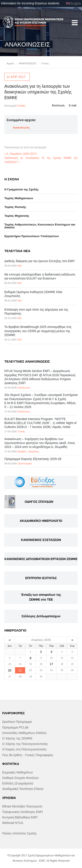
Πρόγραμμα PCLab (15, 727)
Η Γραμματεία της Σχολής (22, 189)
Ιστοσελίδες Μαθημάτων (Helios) (24, 733)
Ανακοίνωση (21, 128)
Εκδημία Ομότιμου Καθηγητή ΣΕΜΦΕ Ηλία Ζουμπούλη (33, 294)
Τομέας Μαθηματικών (19, 198)
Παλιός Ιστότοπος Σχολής (19, 833)
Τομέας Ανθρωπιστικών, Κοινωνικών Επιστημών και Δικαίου (40, 226)
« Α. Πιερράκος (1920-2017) (21, 154)
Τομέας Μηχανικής (17, 216)
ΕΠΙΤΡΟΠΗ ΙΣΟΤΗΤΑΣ (41, 578)
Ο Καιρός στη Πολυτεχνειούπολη (24, 749)
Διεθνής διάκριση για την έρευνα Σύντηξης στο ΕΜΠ (39, 261)
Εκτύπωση (58, 106)
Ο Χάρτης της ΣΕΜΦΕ (17, 738)
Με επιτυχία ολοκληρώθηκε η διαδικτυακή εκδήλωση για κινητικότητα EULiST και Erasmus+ (40, 276)
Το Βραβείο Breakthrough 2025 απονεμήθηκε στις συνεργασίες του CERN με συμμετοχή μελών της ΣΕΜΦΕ (38, 331)
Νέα (20, 266)
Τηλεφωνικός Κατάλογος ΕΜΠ (23, 812)
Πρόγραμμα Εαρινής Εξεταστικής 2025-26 (33, 459)
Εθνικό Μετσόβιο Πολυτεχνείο (22, 806)
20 (10, 670)
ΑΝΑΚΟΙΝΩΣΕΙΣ (27, 63)
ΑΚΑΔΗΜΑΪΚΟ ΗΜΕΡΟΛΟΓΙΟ (41, 521)
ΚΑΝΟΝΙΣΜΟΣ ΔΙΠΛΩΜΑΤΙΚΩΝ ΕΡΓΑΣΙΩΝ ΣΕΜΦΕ (41, 559)
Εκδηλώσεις (24, 388)
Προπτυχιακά (24, 464)
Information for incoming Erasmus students (30, 3)
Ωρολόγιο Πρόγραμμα (17, 722)
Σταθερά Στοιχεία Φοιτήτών (20, 778)
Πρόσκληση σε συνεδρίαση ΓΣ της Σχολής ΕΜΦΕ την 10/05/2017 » (41, 160)
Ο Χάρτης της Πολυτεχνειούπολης (25, 744)
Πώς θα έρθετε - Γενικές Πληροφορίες (28, 755)
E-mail (73, 106)
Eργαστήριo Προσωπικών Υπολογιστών (32, 236)
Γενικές (45, 63)
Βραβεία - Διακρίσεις (28, 451)
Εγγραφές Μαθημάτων (17, 772)
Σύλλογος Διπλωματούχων (41, 616)
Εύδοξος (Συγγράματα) (18, 783)
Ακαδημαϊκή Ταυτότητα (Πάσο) (23, 789)
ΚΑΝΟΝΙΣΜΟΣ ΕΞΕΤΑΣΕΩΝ (41, 540)
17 (51, 664)
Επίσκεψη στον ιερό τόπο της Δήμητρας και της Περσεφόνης (36, 311)
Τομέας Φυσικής (15, 207)
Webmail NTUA (13, 823)
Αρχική (10, 63)
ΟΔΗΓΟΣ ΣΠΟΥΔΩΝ (39, 502)
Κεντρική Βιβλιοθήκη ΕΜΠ (20, 817)
